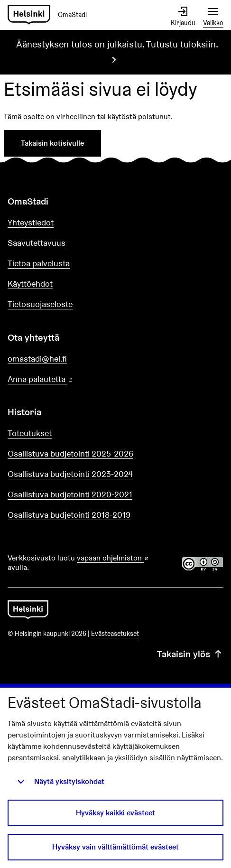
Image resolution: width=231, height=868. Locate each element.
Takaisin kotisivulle (52, 143)
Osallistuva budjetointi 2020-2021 (70, 494)
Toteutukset (30, 433)
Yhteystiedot (31, 222)
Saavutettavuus (37, 243)
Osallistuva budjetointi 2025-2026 (70, 453)
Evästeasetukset (115, 634)
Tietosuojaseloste (40, 304)
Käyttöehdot (30, 284)
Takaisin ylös (190, 654)
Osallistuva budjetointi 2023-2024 (70, 474)
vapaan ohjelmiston (113, 558)
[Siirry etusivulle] (51, 15)
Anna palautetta (67, 379)
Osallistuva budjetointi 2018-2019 (69, 515)
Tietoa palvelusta (39, 263)
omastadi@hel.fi (37, 359)
